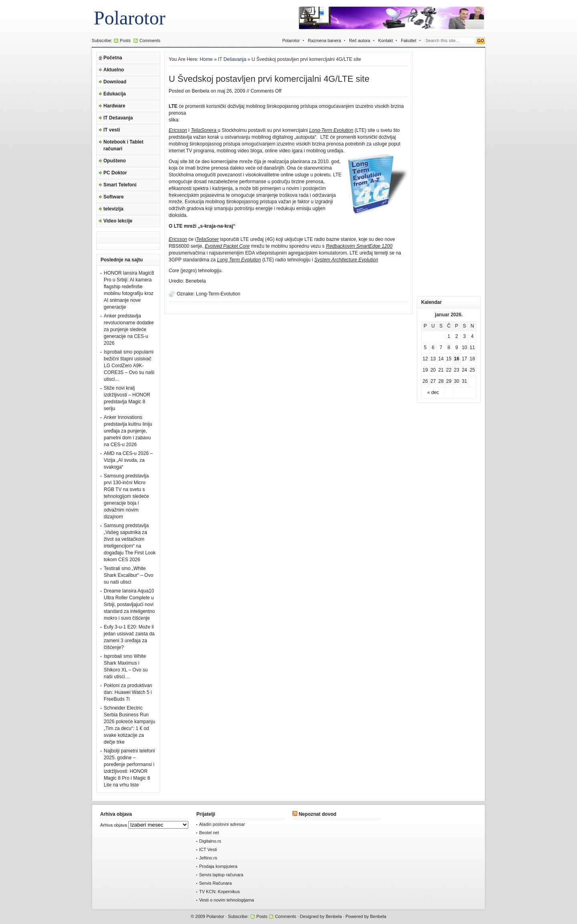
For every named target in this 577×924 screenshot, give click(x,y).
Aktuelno (114, 70)
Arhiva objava (114, 825)
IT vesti (112, 130)
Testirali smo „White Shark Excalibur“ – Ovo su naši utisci (128, 575)
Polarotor (130, 18)
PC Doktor (115, 173)
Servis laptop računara (221, 875)
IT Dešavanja (118, 118)
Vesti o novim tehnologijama (227, 900)
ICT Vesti (208, 849)
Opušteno (115, 161)
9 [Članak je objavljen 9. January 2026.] (457, 348)
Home (206, 59)
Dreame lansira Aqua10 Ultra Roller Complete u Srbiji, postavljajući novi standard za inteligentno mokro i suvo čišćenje (129, 605)
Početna (113, 58)
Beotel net (209, 833)
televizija (113, 209)
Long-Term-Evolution (218, 294)
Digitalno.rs (210, 841)
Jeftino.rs (208, 858)
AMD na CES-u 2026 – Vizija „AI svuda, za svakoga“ (128, 460)
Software (114, 197)
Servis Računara (215, 883)
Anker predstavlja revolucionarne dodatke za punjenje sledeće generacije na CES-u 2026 (129, 330)
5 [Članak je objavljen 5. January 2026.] (425, 348)
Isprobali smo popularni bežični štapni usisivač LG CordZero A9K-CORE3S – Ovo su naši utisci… (129, 366)
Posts (125, 40)
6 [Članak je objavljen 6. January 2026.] (433, 348)
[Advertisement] (449, 172)
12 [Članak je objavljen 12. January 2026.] (425, 359)
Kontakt (386, 40)
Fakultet (408, 40)
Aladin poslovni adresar (222, 824)
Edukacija (115, 94)
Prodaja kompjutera (218, 866)
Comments (150, 40)
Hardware (114, 106)
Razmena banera (324, 40)
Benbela (200, 91)
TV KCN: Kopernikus (219, 892)
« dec (433, 392)
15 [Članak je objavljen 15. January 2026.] (449, 359)
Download (115, 82)
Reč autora (360, 40)
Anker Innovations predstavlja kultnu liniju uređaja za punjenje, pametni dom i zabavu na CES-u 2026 (128, 431)
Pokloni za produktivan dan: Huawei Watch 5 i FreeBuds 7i (128, 692)
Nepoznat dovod (317, 814)
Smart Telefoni (120, 185)
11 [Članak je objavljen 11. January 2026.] (472, 348)
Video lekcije (118, 221)
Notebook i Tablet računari (123, 145)
